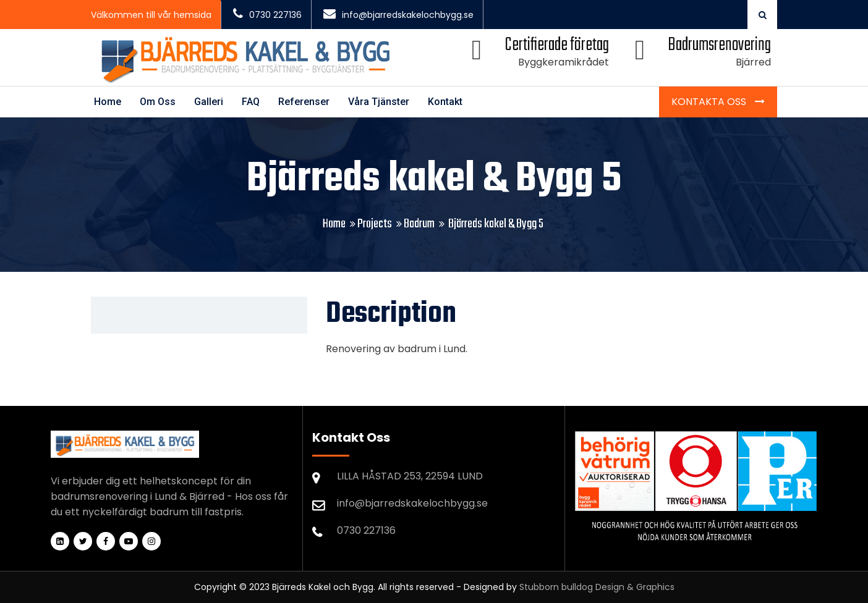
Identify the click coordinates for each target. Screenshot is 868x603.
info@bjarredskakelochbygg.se (398, 15)
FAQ (251, 102)
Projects (375, 224)
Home (108, 102)
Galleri (209, 102)
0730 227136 (267, 15)
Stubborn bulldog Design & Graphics (597, 587)
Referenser (304, 102)
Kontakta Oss (710, 102)
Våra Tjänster (379, 102)
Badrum (419, 224)
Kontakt (445, 102)
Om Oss (158, 102)
